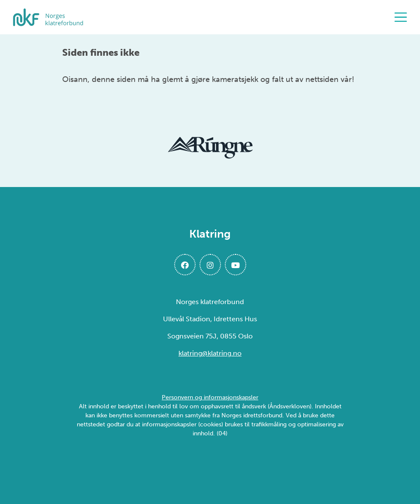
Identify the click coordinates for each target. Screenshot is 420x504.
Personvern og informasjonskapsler (210, 397)
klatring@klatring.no (210, 353)
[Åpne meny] (403, 17)
